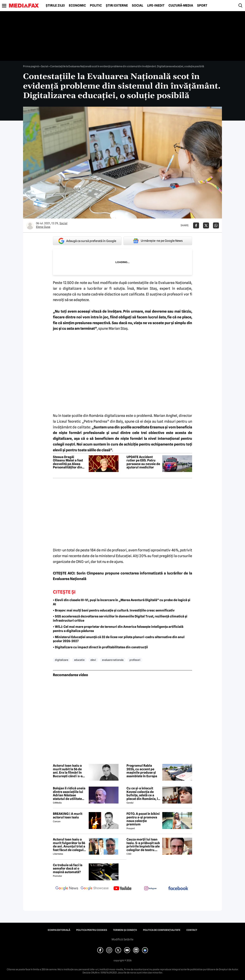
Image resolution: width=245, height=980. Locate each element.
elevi (93, 660)
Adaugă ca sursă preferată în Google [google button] (87, 241)
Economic (77, 6)
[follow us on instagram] (150, 889)
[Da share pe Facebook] (196, 225)
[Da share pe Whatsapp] (216, 225)
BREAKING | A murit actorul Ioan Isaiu (68, 816)
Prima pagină (31, 66)
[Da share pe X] (206, 225)
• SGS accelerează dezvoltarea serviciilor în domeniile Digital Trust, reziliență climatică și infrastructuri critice (120, 618)
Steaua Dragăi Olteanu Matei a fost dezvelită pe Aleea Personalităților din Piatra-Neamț (68, 462)
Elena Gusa (43, 227)
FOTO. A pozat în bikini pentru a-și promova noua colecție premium (143, 819)
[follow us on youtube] (122, 889)
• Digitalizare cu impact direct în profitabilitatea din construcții (100, 647)
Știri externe (117, 6)
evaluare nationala (113, 660)
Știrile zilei (55, 6)
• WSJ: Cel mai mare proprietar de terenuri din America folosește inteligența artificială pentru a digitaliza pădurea (118, 629)
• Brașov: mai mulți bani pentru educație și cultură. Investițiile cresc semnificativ (114, 610)
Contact (192, 930)
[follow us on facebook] (178, 889)
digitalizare (62, 660)
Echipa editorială (59, 930)
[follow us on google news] (67, 889)
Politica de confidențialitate (162, 930)
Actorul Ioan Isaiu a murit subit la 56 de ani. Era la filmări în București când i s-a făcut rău (68, 771)
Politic (96, 6)
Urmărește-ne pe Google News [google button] (158, 241)
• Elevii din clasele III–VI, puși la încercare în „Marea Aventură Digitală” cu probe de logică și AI (122, 602)
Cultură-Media (181, 6)
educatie (79, 660)
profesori (135, 660)
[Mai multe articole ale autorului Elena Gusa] (30, 225)
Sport (202, 6)
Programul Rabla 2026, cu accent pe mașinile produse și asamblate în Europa (142, 771)
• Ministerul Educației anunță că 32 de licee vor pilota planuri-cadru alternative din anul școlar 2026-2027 (119, 639)
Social (138, 6)
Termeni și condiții (125, 930)
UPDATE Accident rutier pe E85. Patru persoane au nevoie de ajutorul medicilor (143, 462)
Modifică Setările (122, 939)
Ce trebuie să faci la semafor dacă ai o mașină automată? (68, 869)
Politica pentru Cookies (92, 930)
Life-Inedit (156, 6)
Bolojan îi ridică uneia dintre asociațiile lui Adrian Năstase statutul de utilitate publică (69, 794)
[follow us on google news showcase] (95, 889)
